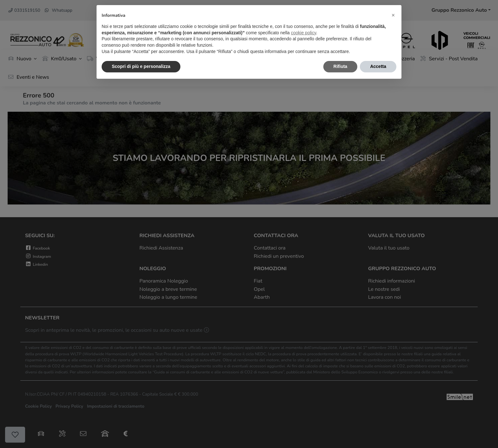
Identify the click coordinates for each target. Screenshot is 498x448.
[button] (393, 15)
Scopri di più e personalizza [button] (141, 66)
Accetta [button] (378, 66)
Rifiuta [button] (340, 66)
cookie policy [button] (303, 33)
